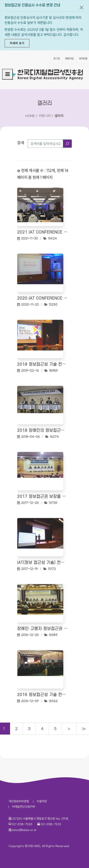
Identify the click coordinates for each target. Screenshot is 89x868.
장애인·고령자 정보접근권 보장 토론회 (42, 629)
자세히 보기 (17, 43)
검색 (21, 143)
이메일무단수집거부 (24, 807)
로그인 (57, 58)
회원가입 (69, 58)
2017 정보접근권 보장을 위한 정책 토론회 (42, 497)
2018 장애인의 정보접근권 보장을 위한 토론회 (42, 431)
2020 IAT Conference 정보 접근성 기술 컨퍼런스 (42, 298)
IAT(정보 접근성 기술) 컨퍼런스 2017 (42, 563)
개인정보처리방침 (19, 801)
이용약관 (42, 801)
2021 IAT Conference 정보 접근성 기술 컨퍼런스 (42, 232)
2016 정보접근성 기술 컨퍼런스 (42, 695)
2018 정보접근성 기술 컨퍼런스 (42, 365)
